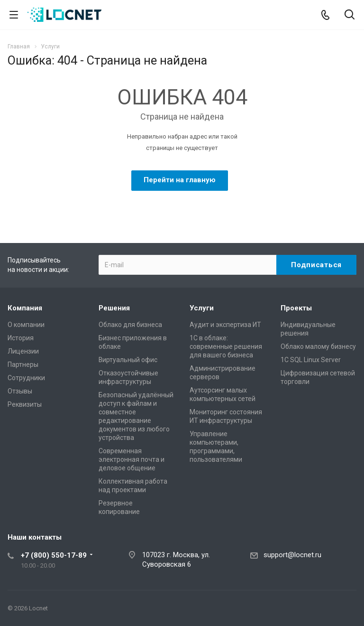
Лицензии (23, 351)
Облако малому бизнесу (318, 346)
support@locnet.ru (292, 555)
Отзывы (20, 391)
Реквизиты (25, 404)
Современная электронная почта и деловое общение (132, 459)
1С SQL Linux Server (311, 360)
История (21, 338)
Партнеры (23, 364)
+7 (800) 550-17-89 (54, 555)
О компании (26, 325)
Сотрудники (26, 378)
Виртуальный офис (128, 360)
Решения (114, 308)
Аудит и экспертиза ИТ (225, 325)
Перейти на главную (180, 180)
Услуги (202, 308)
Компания (25, 308)
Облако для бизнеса (130, 325)
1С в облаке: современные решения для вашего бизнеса (226, 346)
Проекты (296, 308)
